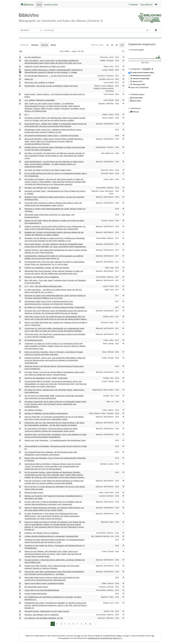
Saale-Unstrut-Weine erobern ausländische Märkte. (44, 583)
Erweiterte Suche (51, 5)
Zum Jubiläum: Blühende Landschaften (40, 100)
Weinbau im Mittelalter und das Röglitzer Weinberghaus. (46, 413)
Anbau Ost (29, 79)
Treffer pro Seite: (97, 45)
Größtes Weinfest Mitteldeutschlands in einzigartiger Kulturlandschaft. (51, 536)
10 (90, 624)
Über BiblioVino (146, 5)
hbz (153, 636)
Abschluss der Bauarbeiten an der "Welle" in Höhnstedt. (46, 378)
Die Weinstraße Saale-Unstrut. (36, 587)
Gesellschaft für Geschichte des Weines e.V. (105, 638)
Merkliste (133, 5)
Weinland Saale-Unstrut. (34, 493)
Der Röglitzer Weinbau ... (34, 410)
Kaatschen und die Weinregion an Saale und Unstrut (45, 66)
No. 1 (27, 114)
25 (112, 45)
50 (117, 45)
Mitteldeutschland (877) (140, 76)
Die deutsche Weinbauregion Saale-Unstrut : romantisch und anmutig (51, 136)
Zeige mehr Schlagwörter (139, 87)
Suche (39, 5)
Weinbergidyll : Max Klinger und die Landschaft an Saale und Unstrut (51, 86)
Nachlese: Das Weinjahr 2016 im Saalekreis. (42, 277)
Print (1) (134, 112)
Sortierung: (24, 45)
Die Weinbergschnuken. (34, 340)
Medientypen (135, 108)
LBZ (79, 636)
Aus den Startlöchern (33, 57)
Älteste (53, 45)
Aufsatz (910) (136, 98)
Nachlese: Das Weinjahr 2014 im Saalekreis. (42, 615)
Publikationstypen (136, 94)
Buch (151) (135, 101)
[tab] (24, 45)
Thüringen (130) (137, 85)
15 (107, 45)
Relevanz (35, 45)
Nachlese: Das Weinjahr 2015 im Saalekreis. (42, 533)
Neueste (45, 45)
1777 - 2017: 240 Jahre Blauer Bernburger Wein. (43, 286)
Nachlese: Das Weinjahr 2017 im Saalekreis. (42, 188)
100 (122, 45)
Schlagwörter (135, 69)
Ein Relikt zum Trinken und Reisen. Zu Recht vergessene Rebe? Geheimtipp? (55, 307)
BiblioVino (27, 4)
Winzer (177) (135, 82)
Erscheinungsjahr (136, 50)
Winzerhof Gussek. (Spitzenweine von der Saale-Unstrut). (47, 611)
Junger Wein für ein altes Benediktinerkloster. (42, 590)
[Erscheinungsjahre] (145, 63)
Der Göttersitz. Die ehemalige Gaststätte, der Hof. (44, 618)
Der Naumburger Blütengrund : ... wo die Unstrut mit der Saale (49, 76)
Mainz (119, 636)
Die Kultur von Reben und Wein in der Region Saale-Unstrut (48, 170)
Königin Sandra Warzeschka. (36, 594)
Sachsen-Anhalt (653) (139, 79)
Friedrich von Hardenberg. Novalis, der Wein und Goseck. (47, 268)
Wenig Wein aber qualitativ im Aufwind (39, 83)
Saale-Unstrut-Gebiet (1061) (141, 73)
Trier (127, 636)
